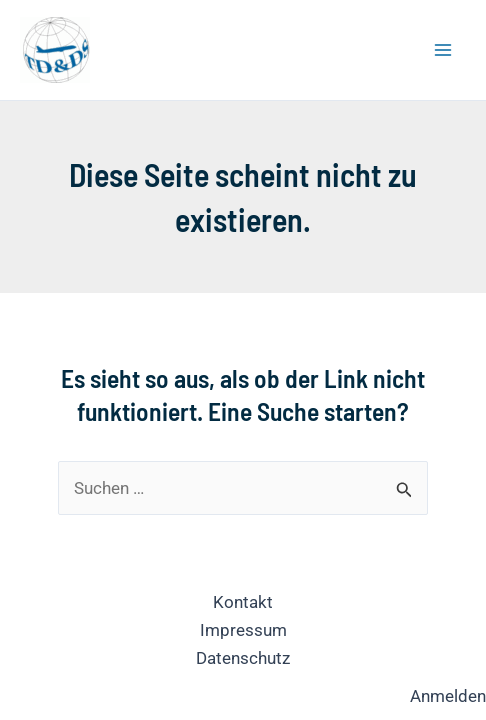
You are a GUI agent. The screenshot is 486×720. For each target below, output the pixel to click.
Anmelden (448, 696)
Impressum (243, 630)
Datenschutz (243, 658)
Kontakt (243, 602)
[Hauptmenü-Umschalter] (444, 50)
